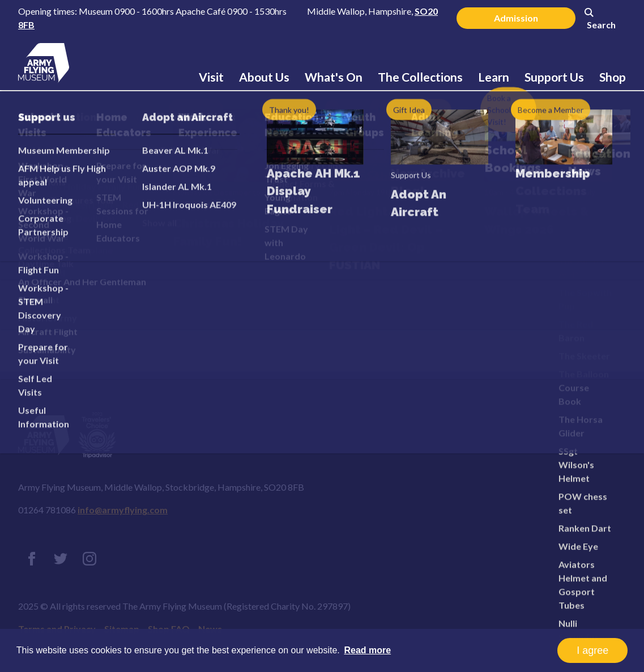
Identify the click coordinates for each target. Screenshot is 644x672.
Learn (494, 77)
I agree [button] (592, 650)
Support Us (554, 77)
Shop (613, 77)
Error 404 (93, 187)
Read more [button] (367, 650)
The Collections (420, 77)
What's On (334, 77)
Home (51, 133)
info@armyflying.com (123, 510)
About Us (264, 77)
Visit (211, 77)
